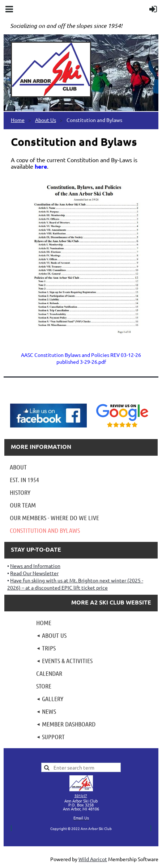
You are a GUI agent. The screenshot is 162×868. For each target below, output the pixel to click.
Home (18, 120)
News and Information (35, 566)
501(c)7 (81, 795)
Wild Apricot (93, 859)
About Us (46, 120)
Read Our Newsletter (34, 573)
